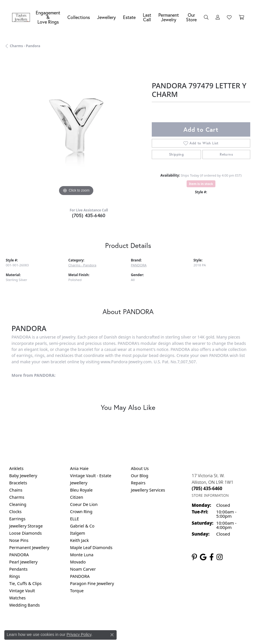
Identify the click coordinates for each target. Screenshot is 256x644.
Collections (79, 17)
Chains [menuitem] (16, 490)
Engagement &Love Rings (48, 17)
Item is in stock (201, 184)
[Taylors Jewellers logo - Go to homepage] (22, 17)
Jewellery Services (148, 490)
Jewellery (106, 17)
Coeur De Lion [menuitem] (84, 504)
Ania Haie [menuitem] (79, 468)
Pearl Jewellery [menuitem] (23, 562)
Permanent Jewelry (169, 17)
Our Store (191, 17)
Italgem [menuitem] (77, 533)
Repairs (138, 483)
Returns (226, 154)
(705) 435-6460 (89, 215)
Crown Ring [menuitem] (81, 512)
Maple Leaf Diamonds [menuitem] (91, 548)
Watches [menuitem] (17, 598)
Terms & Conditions (134, 629)
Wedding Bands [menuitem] (24, 605)
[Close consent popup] (112, 635)
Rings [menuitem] (15, 576)
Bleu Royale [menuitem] (81, 490)
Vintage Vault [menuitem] (22, 591)
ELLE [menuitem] (74, 519)
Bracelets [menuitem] (18, 483)
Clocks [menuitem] (15, 512)
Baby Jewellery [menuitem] (23, 476)
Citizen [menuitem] (77, 497)
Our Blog (140, 476)
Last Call (147, 17)
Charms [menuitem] (17, 497)
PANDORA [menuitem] (19, 555)
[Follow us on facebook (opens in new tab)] (212, 557)
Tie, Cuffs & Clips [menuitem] (25, 583)
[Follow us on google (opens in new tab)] (203, 557)
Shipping (176, 154)
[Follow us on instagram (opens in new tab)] (220, 557)
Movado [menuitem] (78, 562)
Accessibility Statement (177, 629)
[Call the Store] (207, 488)
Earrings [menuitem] (17, 519)
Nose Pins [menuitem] (19, 540)
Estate (129, 17)
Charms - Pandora (25, 46)
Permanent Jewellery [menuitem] (29, 548)
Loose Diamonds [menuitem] (25, 533)
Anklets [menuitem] (16, 468)
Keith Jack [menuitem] (79, 540)
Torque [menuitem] (77, 591)
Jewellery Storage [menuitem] (26, 526)
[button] (206, 17)
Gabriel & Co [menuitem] (82, 526)
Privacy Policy (79, 635)
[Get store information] (210, 495)
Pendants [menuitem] (18, 569)
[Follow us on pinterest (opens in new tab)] (194, 557)
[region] (76, 127)
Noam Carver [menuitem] (83, 569)
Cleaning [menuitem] (18, 504)
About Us (140, 468)
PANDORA (139, 265)
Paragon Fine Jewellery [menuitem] (92, 583)
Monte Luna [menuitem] (82, 555)
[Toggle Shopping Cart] (241, 17)
